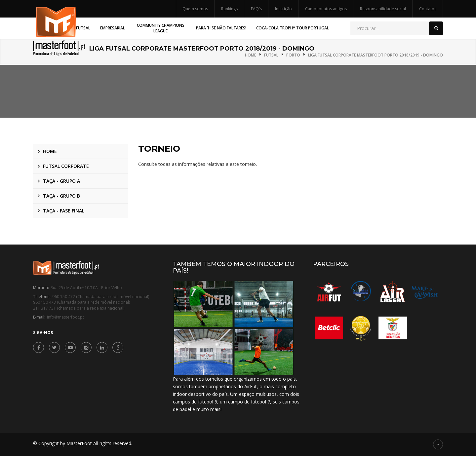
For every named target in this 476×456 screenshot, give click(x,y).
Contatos (428, 9)
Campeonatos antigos (326, 9)
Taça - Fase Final (64, 211)
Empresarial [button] (113, 28)
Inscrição (283, 9)
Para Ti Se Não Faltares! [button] (221, 28)
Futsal (271, 55)
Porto (293, 55)
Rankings (229, 9)
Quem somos (195, 9)
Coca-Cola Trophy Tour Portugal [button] (293, 28)
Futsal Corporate (66, 166)
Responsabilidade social (383, 9)
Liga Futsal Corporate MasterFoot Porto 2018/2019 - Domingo (376, 55)
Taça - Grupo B (61, 196)
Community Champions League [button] (161, 28)
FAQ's (256, 9)
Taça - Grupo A (61, 181)
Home (251, 55)
